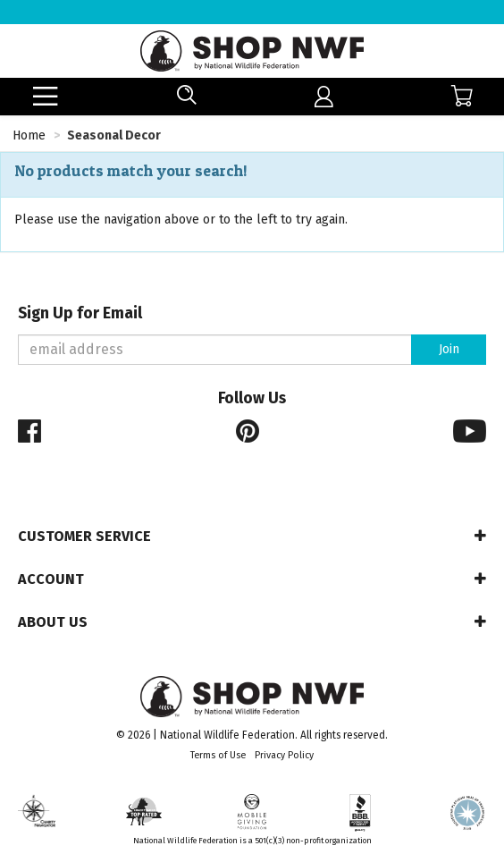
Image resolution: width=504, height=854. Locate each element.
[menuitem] (324, 97)
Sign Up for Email (80, 313)
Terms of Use (218, 755)
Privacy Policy (284, 755)
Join (449, 349)
